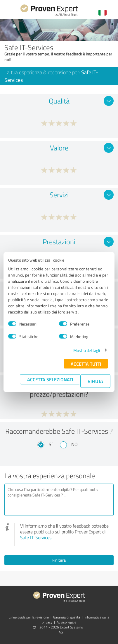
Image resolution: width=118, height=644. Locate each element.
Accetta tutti (86, 363)
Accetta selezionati (50, 379)
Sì (51, 444)
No (74, 444)
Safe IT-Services (36, 538)
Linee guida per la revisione (29, 617)
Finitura (59, 560)
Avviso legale (66, 622)
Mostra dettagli (87, 350)
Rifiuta (95, 381)
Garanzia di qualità (67, 617)
